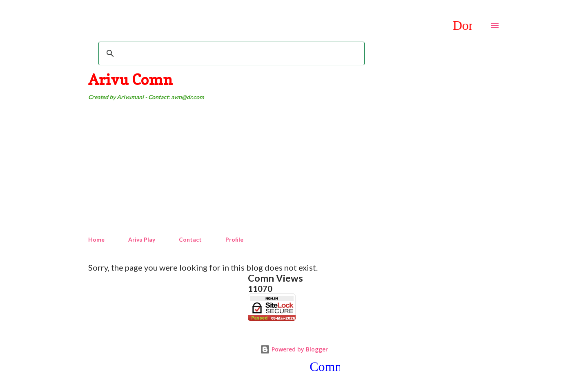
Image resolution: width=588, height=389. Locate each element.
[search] (230, 53)
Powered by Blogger (294, 349)
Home (96, 239)
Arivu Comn (130, 79)
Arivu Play (142, 239)
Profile (234, 239)
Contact (190, 239)
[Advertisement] (294, 169)
